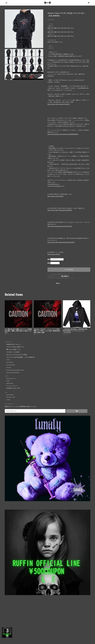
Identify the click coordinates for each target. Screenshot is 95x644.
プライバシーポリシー (12, 386)
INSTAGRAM (10, 395)
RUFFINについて (11, 379)
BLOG (8, 381)
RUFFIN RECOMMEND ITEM (15, 370)
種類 (49, 259)
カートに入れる (69, 270)
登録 (77, 411)
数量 (49, 263)
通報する (58, 283)
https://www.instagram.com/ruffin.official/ (60, 226)
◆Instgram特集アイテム (14, 349)
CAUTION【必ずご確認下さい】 (16, 347)
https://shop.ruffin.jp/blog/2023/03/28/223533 (61, 242)
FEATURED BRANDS (13, 373)
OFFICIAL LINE (11, 397)
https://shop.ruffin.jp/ (54, 254)
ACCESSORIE (11, 365)
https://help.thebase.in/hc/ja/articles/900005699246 (63, 134)
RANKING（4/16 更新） (13, 352)
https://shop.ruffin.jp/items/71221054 (59, 104)
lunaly (8, 400)
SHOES (9, 368)
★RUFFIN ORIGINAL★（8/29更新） (17, 355)
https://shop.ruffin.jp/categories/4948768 (60, 210)
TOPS (8, 360)
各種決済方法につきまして (14, 344)
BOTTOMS (10, 362)
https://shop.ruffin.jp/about (55, 196)
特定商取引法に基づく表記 (13, 388)
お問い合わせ (10, 383)
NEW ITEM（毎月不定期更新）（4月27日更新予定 (21, 357)
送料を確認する (65, 276)
